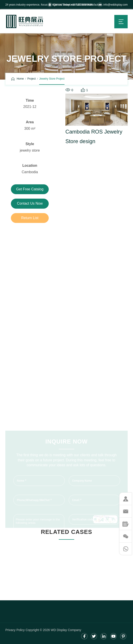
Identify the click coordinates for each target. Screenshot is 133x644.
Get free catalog (30, 189)
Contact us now (30, 203)
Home (20, 79)
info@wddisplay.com (116, 5)
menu (121, 22)
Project (31, 79)
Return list (30, 218)
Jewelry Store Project (52, 79)
